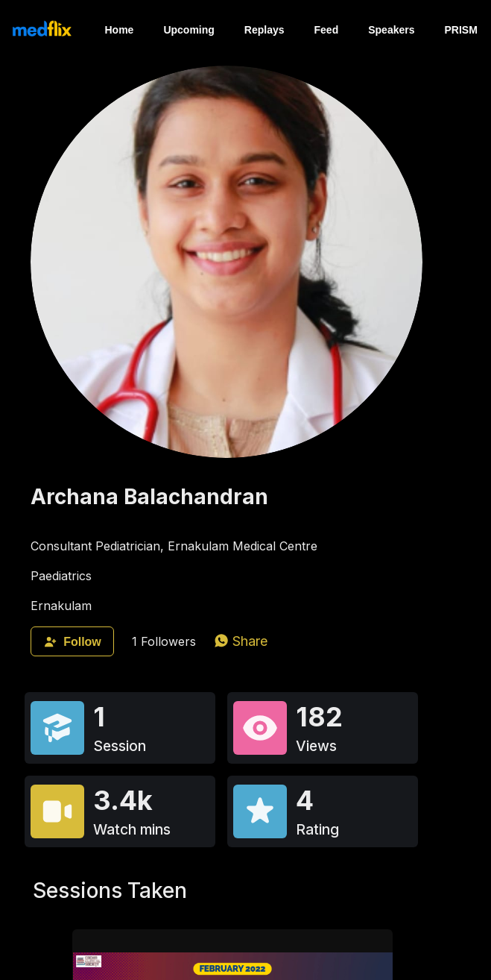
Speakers (391, 30)
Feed (327, 30)
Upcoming (189, 30)
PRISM (461, 30)
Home (119, 30)
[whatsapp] (241, 641)
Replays (264, 30)
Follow (72, 642)
